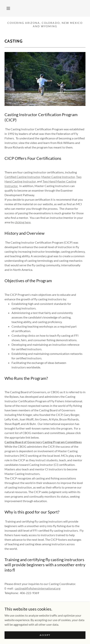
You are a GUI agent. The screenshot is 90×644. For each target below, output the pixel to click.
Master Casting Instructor (58, 177)
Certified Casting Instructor (22, 177)
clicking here (23, 222)
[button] (8, 8)
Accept (45, 635)
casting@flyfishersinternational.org (38, 588)
